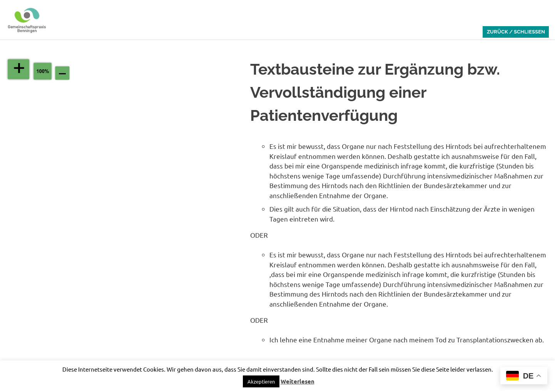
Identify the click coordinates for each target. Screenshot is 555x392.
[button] (261, 381)
